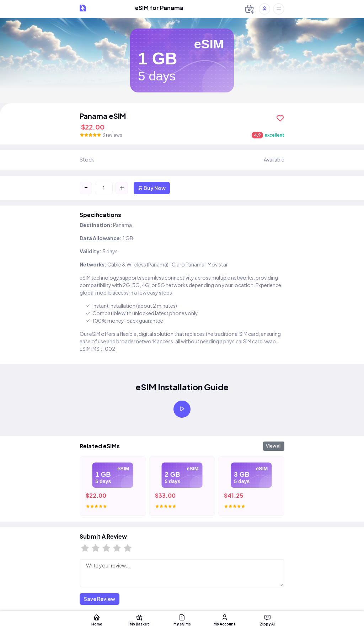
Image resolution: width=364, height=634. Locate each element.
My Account (225, 620)
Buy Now (152, 188)
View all (274, 446)
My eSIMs (182, 620)
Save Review (100, 599)
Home (97, 620)
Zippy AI (267, 620)
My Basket (139, 620)
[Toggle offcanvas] (279, 9)
